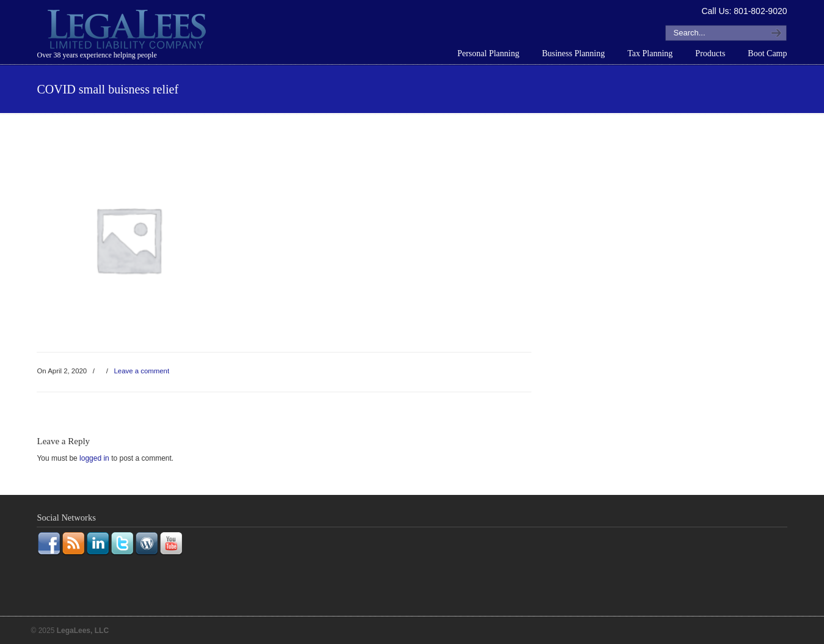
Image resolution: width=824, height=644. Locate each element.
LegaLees (128, 31)
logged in (94, 458)
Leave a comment (142, 371)
